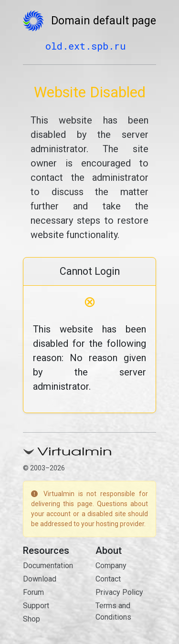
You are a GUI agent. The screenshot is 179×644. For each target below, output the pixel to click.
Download (40, 579)
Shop (32, 619)
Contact (108, 579)
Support (36, 606)
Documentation (48, 566)
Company (111, 566)
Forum (33, 592)
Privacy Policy (119, 592)
